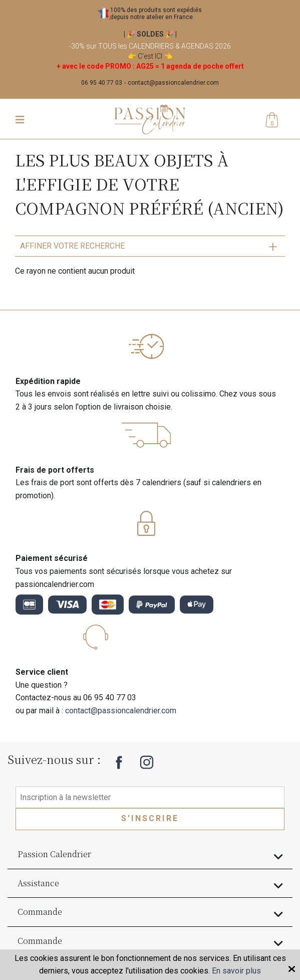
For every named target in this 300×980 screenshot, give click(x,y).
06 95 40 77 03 (102, 83)
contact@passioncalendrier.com (173, 83)
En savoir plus (236, 971)
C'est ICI (150, 56)
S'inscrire (150, 818)
